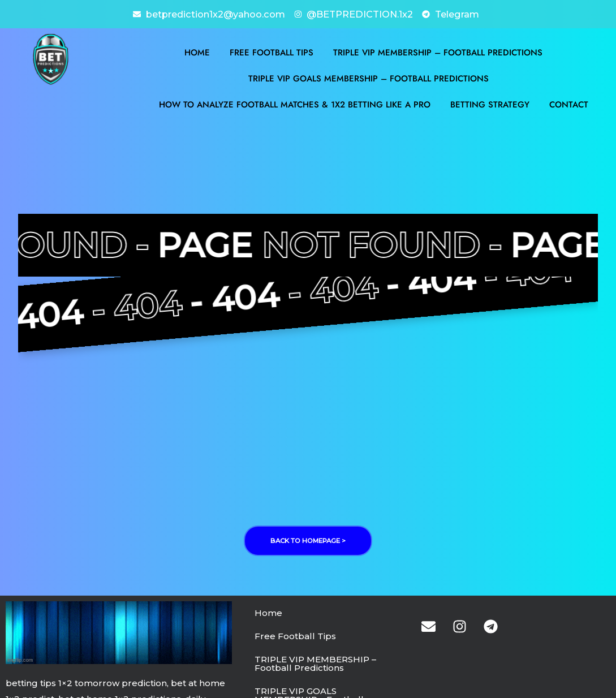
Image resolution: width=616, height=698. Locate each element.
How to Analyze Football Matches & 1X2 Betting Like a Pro (295, 104)
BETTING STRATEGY (490, 104)
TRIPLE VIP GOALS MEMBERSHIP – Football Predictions (369, 77)
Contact (569, 104)
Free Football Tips (272, 51)
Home (197, 51)
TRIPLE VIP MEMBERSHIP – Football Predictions (438, 51)
